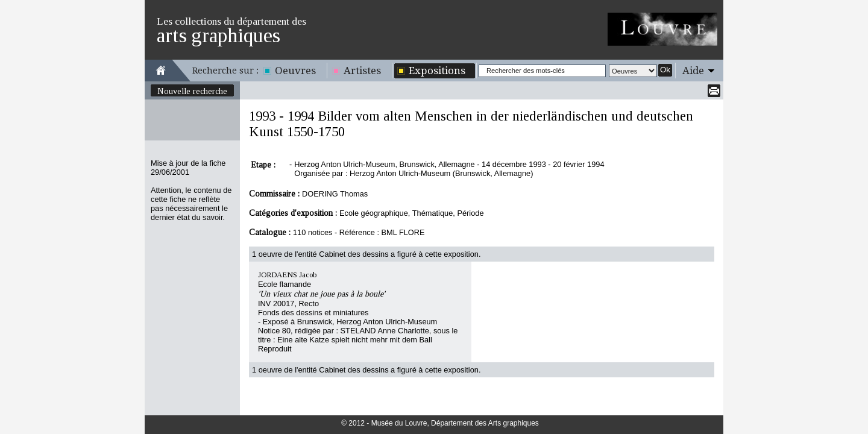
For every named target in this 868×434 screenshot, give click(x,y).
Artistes (362, 71)
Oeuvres (295, 71)
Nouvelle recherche (192, 91)
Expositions (437, 71)
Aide (693, 71)
